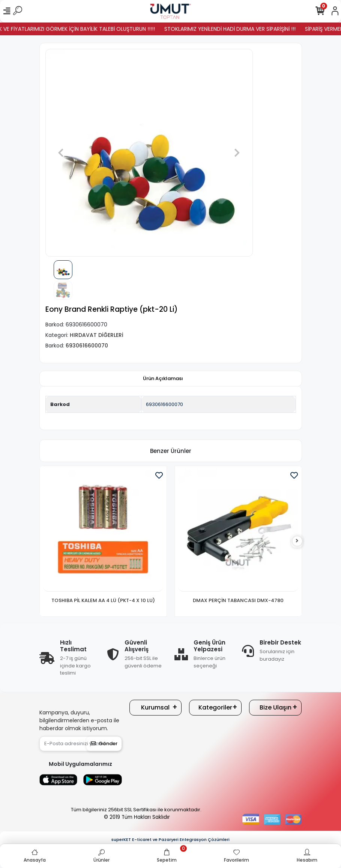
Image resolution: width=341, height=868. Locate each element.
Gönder (104, 743)
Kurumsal (155, 707)
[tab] (163, 379)
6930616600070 (164, 404)
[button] (61, 153)
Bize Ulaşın (276, 707)
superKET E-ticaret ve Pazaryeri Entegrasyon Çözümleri (170, 839)
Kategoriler (215, 707)
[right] (297, 541)
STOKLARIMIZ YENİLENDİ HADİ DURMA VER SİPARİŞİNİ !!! (238, 29)
